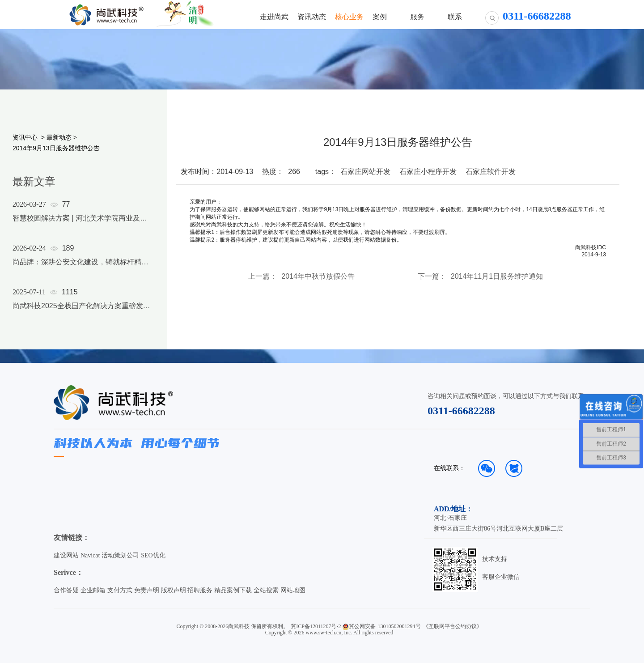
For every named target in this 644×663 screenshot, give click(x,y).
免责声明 (147, 590)
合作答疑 (66, 590)
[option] (81, 267)
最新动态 (59, 137)
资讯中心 (25, 137)
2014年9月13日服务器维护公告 (56, 148)
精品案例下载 (233, 590)
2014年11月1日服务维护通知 (497, 276)
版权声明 (174, 590)
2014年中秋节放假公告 (318, 276)
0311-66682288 (461, 411)
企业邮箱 (93, 590)
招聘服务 (200, 590)
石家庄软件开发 (491, 172)
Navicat (90, 555)
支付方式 (120, 590)
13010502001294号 (399, 626)
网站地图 (293, 590)
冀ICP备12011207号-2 (316, 626)
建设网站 (66, 555)
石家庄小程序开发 (428, 172)
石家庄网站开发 (365, 172)
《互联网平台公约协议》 (453, 626)
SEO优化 (153, 555)
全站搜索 (266, 590)
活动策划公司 (120, 555)
